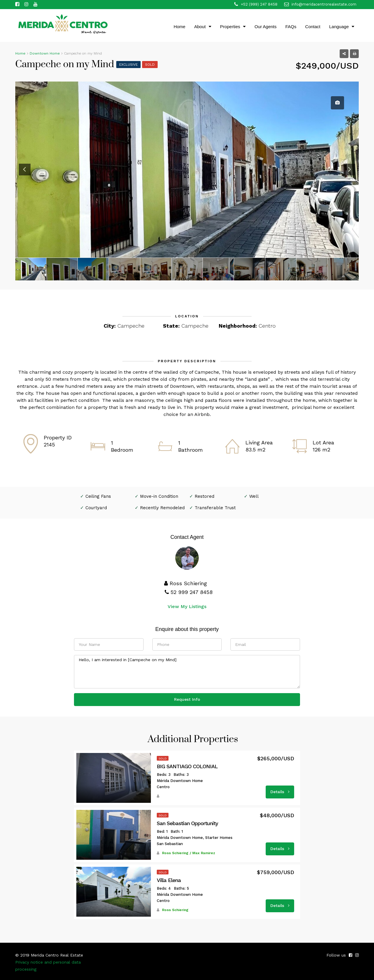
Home (179, 27)
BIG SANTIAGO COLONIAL (187, 766)
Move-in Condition (159, 496)
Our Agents (266, 27)
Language (339, 27)
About (200, 27)
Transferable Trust (215, 508)
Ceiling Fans (98, 496)
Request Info (187, 699)
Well (254, 496)
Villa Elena (169, 880)
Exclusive (128, 65)
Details (280, 792)
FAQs (291, 27)
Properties (230, 27)
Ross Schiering (175, 910)
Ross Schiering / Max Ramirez (189, 853)
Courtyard (96, 508)
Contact (313, 27)
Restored (204, 496)
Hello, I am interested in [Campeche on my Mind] (187, 672)
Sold (150, 65)
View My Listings (187, 606)
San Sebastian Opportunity (187, 823)
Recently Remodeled (162, 508)
